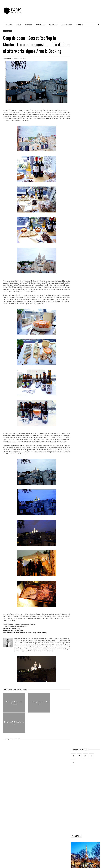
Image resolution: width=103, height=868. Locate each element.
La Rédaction (8, 59)
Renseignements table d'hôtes (13, 631)
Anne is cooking (10, 620)
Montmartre (21, 110)
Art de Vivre (67, 25)
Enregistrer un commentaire (13, 739)
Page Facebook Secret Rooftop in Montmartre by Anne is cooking (25, 633)
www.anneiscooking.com (11, 629)
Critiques (53, 25)
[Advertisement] (65, 7)
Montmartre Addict (18, 446)
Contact (79, 25)
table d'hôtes (7, 31)
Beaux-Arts (41, 25)
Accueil (9, 25)
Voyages (28, 25)
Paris (19, 25)
